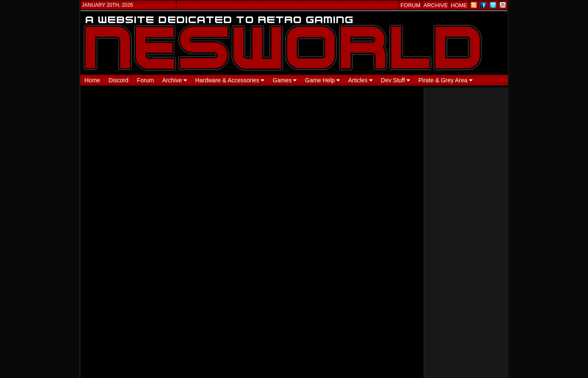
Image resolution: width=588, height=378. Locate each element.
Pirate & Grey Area (445, 80)
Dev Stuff (395, 80)
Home (92, 80)
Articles (360, 80)
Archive (175, 80)
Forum (145, 80)
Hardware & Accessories (230, 80)
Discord (118, 80)
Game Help (322, 80)
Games (285, 80)
